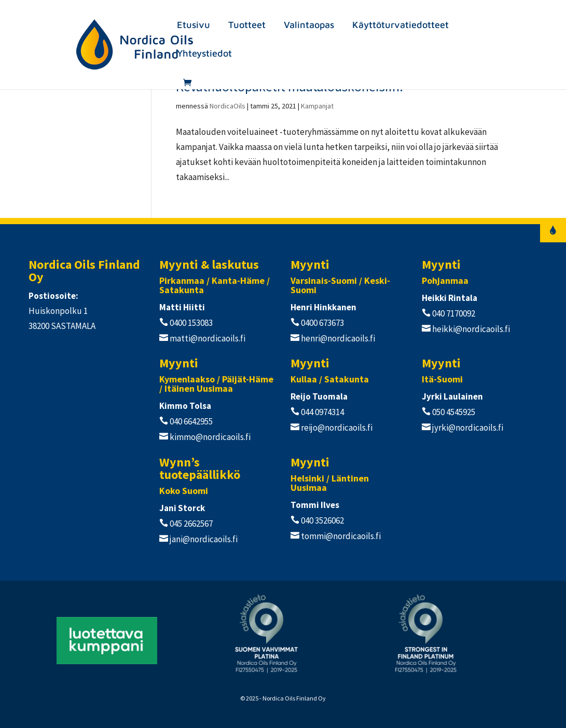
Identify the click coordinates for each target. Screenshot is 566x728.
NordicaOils (227, 106)
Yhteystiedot (204, 54)
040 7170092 (453, 313)
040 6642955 (190, 421)
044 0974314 (322, 412)
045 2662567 (190, 524)
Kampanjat (317, 106)
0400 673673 (322, 323)
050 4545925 (453, 412)
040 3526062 (322, 520)
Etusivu (194, 26)
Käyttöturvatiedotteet (401, 26)
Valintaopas (309, 26)
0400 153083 (190, 323)
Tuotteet (247, 26)
